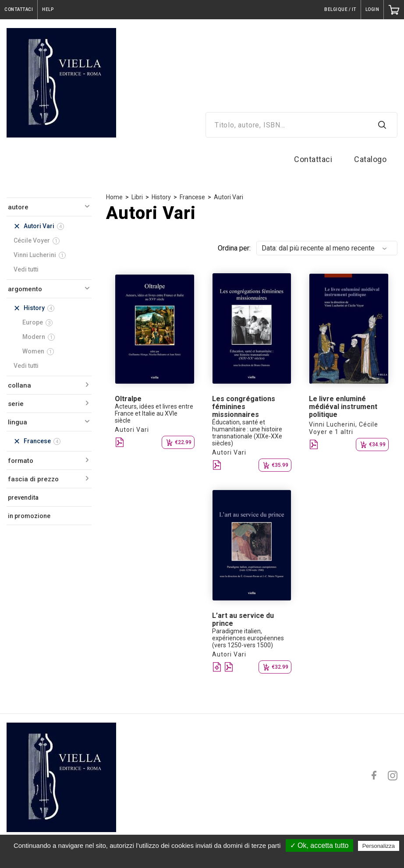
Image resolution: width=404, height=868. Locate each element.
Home (114, 197)
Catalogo (370, 159)
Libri (137, 197)
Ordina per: (234, 248)
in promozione (29, 516)
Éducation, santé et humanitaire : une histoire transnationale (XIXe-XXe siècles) (247, 433)
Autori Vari (229, 197)
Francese (192, 197)
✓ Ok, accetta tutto (319, 845)
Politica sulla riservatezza (206, 858)
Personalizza (379, 846)
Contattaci (313, 159)
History (161, 197)
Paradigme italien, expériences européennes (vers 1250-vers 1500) (248, 638)
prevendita (23, 498)
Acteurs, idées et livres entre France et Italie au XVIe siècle (154, 413)
